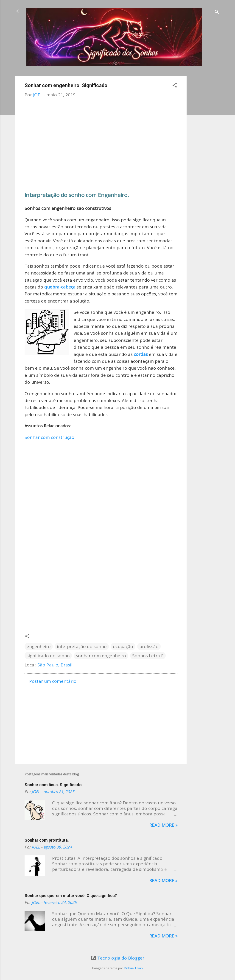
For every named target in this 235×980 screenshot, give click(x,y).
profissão (149, 646)
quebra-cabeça (60, 287)
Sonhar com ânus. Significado (53, 785)
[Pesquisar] (217, 13)
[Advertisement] (205, 145)
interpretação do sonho (82, 646)
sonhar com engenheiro (101, 656)
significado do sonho (48, 656)
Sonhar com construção (49, 437)
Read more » (163, 825)
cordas (141, 354)
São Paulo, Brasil (55, 665)
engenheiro (39, 646)
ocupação (123, 646)
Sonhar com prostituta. (47, 840)
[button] (175, 86)
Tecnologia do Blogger (117, 958)
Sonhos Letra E (148, 656)
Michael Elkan (133, 968)
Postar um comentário (53, 681)
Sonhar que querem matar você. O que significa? (71, 896)
